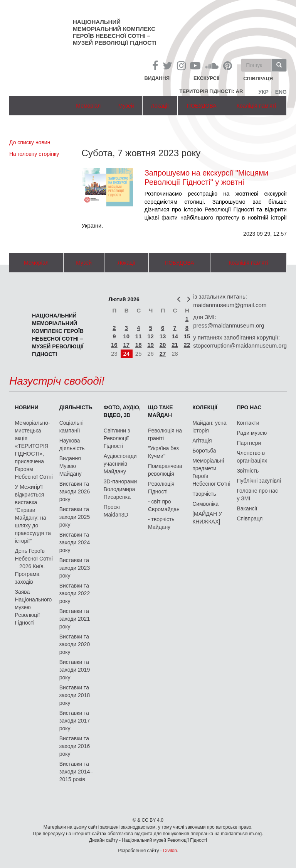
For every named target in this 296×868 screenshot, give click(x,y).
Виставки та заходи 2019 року (75, 670)
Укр (263, 92)
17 (126, 345)
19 (151, 345)
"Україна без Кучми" (163, 452)
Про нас (249, 407)
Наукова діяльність (72, 444)
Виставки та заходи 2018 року (75, 695)
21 (175, 345)
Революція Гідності (161, 488)
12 (151, 336)
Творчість (204, 494)
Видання (157, 78)
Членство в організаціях (252, 457)
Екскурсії (206, 78)
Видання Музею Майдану (71, 466)
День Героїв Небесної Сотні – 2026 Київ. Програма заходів (34, 566)
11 (139, 336)
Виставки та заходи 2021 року (75, 619)
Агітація (202, 441)
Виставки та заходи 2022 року (75, 593)
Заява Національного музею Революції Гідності (33, 607)
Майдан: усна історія (209, 427)
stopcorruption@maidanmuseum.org (240, 345)
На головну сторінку (34, 154)
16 (114, 345)
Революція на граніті (165, 434)
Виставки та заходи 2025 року (75, 517)
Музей (126, 106)
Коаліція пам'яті (256, 106)
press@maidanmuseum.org (229, 325)
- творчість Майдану (161, 523)
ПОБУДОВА (202, 106)
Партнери (249, 443)
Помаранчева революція (165, 470)
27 (163, 354)
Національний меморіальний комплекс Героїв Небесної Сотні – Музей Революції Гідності (115, 32)
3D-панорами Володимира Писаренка (120, 489)
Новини (26, 407)
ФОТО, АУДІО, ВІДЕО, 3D (122, 411)
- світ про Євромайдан (164, 505)
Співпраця (250, 518)
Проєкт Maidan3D (116, 511)
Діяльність (76, 407)
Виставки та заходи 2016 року (75, 746)
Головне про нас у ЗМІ (257, 495)
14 (175, 336)
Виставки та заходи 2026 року (75, 491)
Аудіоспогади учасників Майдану (120, 464)
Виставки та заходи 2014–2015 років (76, 772)
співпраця (258, 79)
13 (163, 336)
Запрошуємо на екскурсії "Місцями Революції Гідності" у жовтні (207, 177)
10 (126, 336)
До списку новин (30, 142)
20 (163, 345)
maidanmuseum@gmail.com (230, 305)
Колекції (205, 407)
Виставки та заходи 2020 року (75, 644)
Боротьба (204, 451)
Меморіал (88, 106)
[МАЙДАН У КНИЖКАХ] (207, 518)
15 (187, 336)
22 (187, 345)
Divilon (170, 851)
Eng (281, 92)
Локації (160, 106)
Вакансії (247, 508)
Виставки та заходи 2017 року (75, 721)
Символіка (205, 504)
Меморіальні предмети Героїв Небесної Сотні (211, 472)
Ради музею (252, 433)
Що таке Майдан (161, 411)
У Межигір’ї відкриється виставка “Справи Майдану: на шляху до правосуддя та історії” (33, 514)
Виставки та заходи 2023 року (75, 568)
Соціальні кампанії (71, 427)
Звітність (248, 471)
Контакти (248, 423)
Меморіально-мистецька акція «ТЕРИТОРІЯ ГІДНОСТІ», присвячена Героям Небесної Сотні (34, 450)
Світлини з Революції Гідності (117, 438)
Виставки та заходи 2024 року (75, 542)
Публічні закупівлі (259, 481)
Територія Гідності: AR (211, 91)
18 (139, 345)
